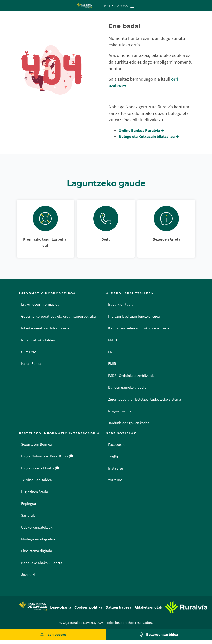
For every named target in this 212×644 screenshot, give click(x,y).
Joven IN (28, 575)
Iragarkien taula (121, 304)
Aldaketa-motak (148, 607)
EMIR (112, 364)
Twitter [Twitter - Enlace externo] (114, 456)
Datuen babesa (118, 607)
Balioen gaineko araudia (127, 387)
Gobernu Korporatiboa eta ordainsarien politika (58, 316)
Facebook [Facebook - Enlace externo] (116, 444)
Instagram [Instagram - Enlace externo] (117, 468)
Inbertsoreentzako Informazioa (45, 328)
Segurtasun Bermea (37, 444)
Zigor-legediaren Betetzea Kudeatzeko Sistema (145, 399)
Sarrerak (28, 515)
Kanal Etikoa (31, 364)
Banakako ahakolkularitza (42, 563)
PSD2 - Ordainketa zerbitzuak (131, 376)
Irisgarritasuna (120, 411)
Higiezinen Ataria (35, 492)
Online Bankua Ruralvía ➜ (141, 130)
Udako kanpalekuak (37, 527)
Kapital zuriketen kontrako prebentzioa (139, 328)
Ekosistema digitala (37, 551)
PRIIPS (113, 352)
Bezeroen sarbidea (162, 634)
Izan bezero (56, 634)
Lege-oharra (61, 607)
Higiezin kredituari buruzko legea (134, 316)
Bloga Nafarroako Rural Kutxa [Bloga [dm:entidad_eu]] (47, 456)
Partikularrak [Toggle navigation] (119, 6)
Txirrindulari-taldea (37, 480)
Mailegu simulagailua (38, 539)
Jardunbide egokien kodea (129, 423)
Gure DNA (29, 352)
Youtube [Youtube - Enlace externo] (115, 480)
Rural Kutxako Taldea (38, 340)
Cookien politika (88, 607)
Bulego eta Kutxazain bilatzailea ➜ (149, 136)
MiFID (113, 340)
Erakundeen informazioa (40, 304)
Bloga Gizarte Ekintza (40, 468)
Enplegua (29, 504)
